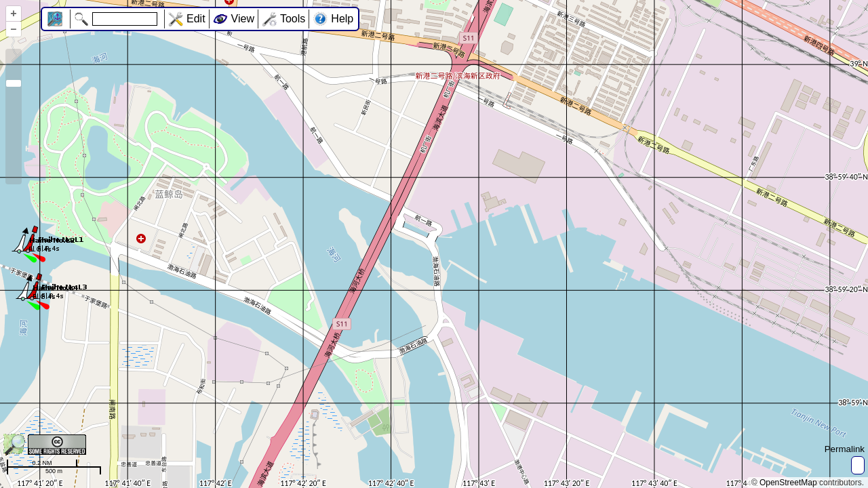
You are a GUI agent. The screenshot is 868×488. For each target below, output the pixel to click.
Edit (196, 19)
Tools (293, 19)
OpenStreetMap (788, 483)
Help (342, 19)
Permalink (845, 449)
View (243, 19)
